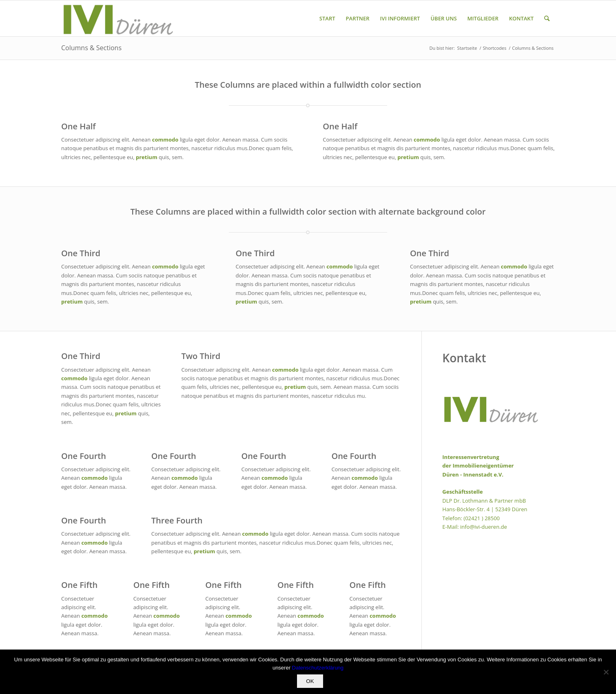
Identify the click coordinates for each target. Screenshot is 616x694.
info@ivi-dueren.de (484, 527)
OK (310, 681)
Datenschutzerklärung (318, 668)
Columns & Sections (91, 48)
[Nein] (606, 672)
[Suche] (547, 18)
